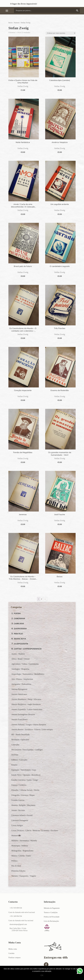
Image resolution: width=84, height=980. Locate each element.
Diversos (15, 755)
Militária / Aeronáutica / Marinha (24, 841)
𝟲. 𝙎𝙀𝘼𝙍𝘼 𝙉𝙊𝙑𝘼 (19, 639)
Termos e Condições (51, 912)
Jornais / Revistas (18, 810)
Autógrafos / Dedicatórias (21, 684)
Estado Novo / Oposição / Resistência (26, 775)
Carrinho (11, 953)
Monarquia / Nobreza (20, 846)
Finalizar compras (14, 958)
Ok (42, 975)
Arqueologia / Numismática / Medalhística (28, 674)
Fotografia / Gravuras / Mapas (23, 795)
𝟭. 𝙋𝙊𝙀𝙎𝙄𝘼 (16, 613)
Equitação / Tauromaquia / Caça (24, 770)
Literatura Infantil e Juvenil (22, 815)
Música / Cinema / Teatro (21, 856)
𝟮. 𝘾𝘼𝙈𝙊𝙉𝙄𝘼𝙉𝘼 (18, 618)
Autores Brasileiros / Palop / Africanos (26, 699)
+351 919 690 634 (16, 908)
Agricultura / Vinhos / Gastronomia (25, 664)
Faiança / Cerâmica (19, 785)
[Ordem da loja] (61, 33)
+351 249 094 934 (16, 916)
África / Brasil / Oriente (21, 659)
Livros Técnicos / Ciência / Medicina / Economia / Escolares (35, 830)
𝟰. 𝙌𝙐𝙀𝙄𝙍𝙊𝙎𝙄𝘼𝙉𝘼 (19, 629)
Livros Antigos (17, 825)
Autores (17, 23)
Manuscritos (16, 836)
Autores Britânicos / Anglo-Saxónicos (26, 704)
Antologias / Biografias (20, 669)
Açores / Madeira (18, 654)
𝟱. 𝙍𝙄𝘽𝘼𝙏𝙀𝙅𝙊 (17, 634)
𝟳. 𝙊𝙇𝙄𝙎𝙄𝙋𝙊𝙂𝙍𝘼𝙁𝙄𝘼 (20, 644)
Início (10, 23)
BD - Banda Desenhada (20, 735)
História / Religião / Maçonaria (23, 805)
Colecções (15, 745)
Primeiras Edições (18, 871)
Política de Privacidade (52, 917)
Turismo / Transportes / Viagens (24, 876)
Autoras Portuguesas (19, 689)
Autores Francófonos (20, 719)
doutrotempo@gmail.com (18, 924)
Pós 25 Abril (16, 866)
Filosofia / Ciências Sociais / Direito (25, 790)
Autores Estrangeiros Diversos (23, 714)
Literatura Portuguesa (20, 820)
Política (14, 861)
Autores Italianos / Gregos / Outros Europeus (29, 725)
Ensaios (14, 765)
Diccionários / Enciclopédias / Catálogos (27, 750)
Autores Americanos (19, 694)
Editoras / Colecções (19, 760)
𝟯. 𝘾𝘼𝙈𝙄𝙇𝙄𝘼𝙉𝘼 (18, 624)
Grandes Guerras (18, 800)
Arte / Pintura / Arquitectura (22, 679)
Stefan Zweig (23, 86)
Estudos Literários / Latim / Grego (25, 780)
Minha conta (13, 949)
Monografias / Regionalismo (22, 851)
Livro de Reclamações (51, 921)
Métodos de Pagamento (52, 908)
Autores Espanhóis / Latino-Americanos (27, 709)
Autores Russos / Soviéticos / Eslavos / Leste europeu (32, 729)
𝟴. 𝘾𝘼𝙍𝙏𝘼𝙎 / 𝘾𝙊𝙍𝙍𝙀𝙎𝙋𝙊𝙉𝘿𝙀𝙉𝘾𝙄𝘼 (26, 649)
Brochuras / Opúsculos (20, 740)
